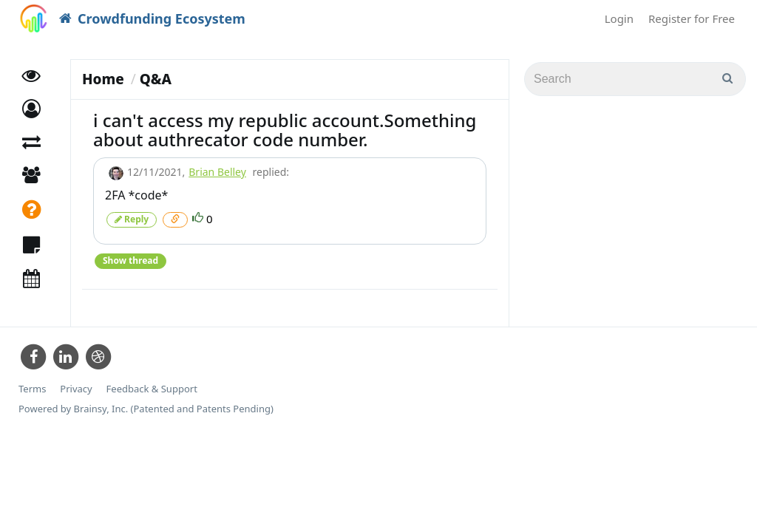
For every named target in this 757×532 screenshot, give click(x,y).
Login (619, 18)
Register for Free (692, 18)
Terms (32, 389)
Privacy (76, 389)
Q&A (156, 79)
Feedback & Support (152, 389)
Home (103, 79)
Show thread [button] (130, 260)
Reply (132, 219)
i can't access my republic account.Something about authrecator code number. (285, 130)
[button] (31, 109)
